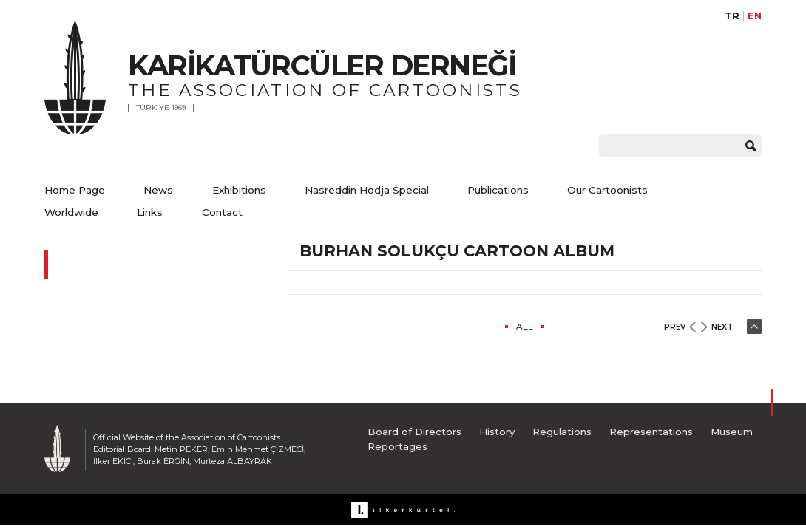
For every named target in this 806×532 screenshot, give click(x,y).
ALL (525, 326)
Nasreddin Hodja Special (367, 190)
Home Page (75, 190)
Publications (498, 190)
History (497, 432)
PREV (675, 327)
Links (150, 212)
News (158, 190)
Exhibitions (239, 190)
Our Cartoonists (607, 190)
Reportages (397, 446)
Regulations (562, 432)
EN (755, 16)
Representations (651, 432)
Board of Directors (414, 432)
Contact (222, 212)
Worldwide (71, 212)
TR (732, 16)
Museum (732, 432)
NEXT (722, 327)
